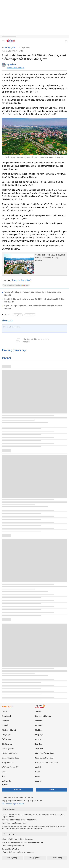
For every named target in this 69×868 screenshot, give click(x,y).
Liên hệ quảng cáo (10, 834)
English (38, 767)
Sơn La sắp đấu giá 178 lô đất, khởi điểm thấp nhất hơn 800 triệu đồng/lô (50, 258)
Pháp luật (39, 735)
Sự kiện (51, 790)
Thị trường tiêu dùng (10, 758)
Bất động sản (10, 48)
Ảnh (3, 777)
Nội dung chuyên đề (10, 767)
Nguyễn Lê (12, 64)
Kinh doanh (6, 716)
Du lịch (38, 739)
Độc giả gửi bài (35, 858)
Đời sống (39, 725)
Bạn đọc (38, 744)
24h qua (5, 785)
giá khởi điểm (30, 315)
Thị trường (25, 48)
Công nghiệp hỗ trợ (10, 753)
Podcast (38, 781)
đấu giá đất (18, 315)
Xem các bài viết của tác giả (16, 68)
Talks (4, 772)
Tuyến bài (18, 790)
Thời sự (38, 711)
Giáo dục (39, 721)
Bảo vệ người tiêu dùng (45, 753)
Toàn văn (39, 749)
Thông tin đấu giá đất (21, 280)
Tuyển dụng (57, 858)
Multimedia (7, 781)
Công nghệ (6, 735)
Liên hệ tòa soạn (9, 809)
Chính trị (5, 711)
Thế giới (5, 725)
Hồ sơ (37, 772)
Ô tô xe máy (6, 739)
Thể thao (5, 721)
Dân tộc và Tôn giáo (43, 716)
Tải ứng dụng (12, 858)
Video (38, 777)
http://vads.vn (14, 849)
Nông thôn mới (8, 763)
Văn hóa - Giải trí (9, 730)
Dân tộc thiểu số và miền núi (47, 763)
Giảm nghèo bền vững (44, 758)
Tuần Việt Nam (8, 749)
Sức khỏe (39, 730)
